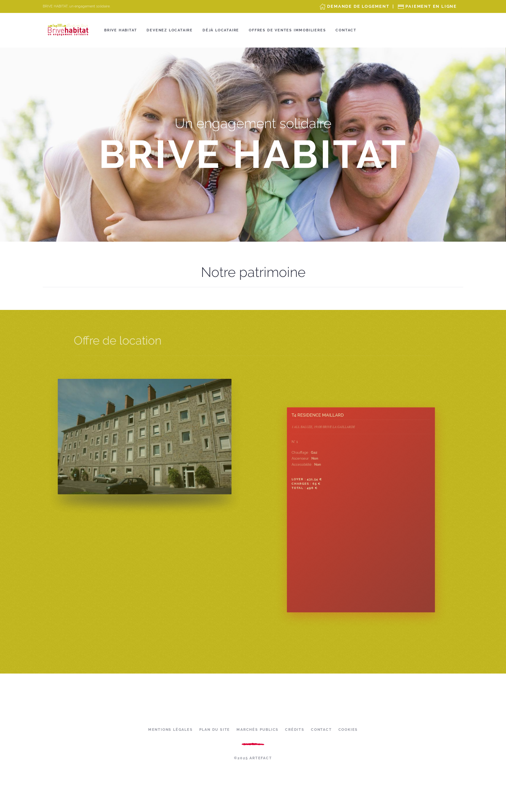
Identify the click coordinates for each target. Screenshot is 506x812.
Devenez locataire (170, 30)
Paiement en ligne (431, 6)
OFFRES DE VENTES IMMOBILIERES (287, 30)
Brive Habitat (121, 30)
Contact (346, 30)
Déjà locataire (221, 30)
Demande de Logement (358, 6)
